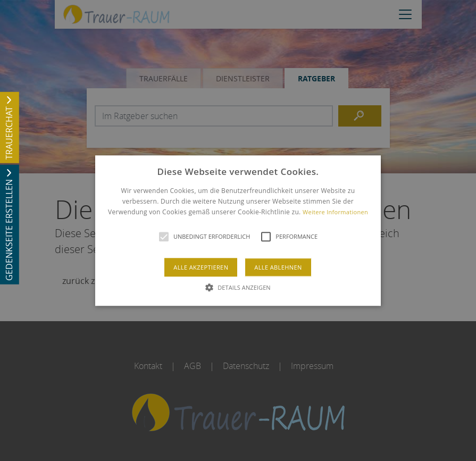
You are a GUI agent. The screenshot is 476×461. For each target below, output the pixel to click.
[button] (238, 230)
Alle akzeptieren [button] (201, 267)
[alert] (238, 230)
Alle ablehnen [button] (278, 267)
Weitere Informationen (335, 212)
